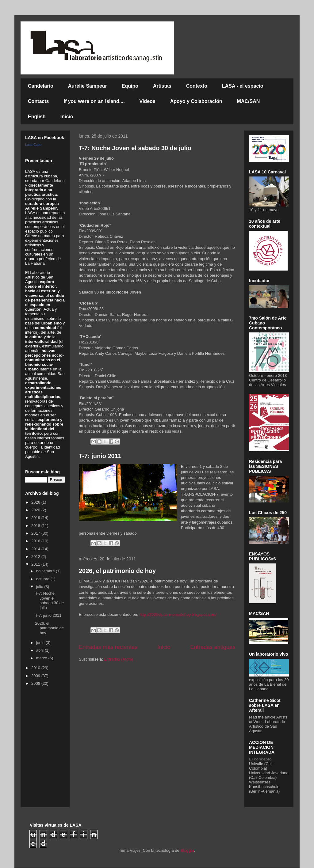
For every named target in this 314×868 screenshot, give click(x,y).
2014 (36, 549)
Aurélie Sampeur (88, 86)
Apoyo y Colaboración (196, 101)
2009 (36, 676)
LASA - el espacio (243, 86)
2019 (36, 518)
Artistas (162, 86)
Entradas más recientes (108, 647)
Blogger (187, 850)
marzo (42, 658)
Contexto (197, 86)
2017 (36, 533)
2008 (36, 683)
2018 (36, 526)
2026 (36, 502)
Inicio (67, 117)
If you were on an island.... (94, 101)
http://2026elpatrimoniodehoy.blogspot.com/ (178, 614)
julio (40, 587)
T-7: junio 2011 (100, 456)
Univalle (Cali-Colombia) (261, 766)
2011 (36, 564)
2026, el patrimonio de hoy (117, 571)
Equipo (130, 86)
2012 (36, 557)
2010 (36, 668)
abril (40, 650)
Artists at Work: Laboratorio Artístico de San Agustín (268, 724)
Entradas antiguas (213, 647)
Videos (147, 101)
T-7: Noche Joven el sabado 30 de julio (135, 148)
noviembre (46, 571)
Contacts (38, 101)
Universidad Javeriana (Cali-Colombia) (269, 775)
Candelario (41, 86)
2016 (36, 541)
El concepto (260, 759)
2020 (36, 510)
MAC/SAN (249, 101)
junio (41, 643)
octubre (43, 579)
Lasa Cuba (33, 145)
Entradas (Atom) (119, 659)
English (37, 117)
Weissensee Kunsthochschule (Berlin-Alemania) (264, 787)
